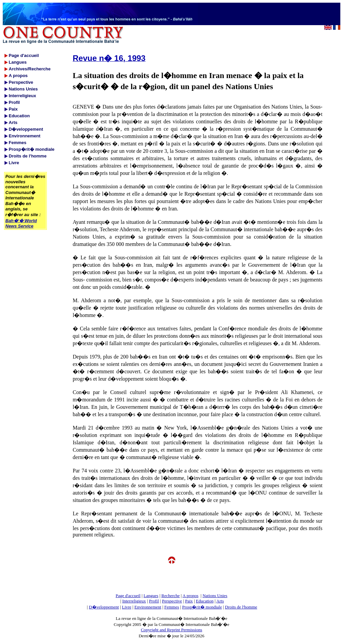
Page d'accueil (128, 596)
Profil (154, 601)
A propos (190, 596)
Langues (151, 596)
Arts (220, 601)
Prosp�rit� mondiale (202, 607)
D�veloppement (104, 607)
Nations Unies (215, 596)
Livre (127, 607)
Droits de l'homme (241, 607)
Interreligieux (134, 601)
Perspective (172, 601)
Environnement (148, 607)
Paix (189, 601)
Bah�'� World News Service (21, 223)
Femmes (172, 607)
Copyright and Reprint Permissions (171, 630)
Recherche (171, 596)
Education (205, 601)
